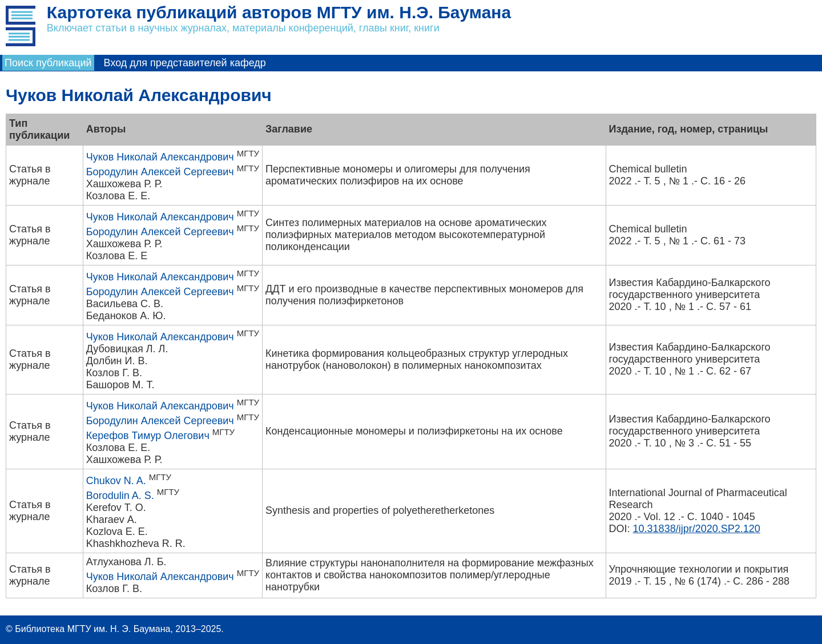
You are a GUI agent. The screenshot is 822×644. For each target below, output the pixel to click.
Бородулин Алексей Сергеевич (160, 172)
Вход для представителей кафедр (185, 63)
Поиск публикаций (48, 63)
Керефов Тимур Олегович (148, 436)
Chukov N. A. (116, 481)
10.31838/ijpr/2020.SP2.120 (697, 529)
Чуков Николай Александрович (160, 157)
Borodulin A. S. (120, 496)
